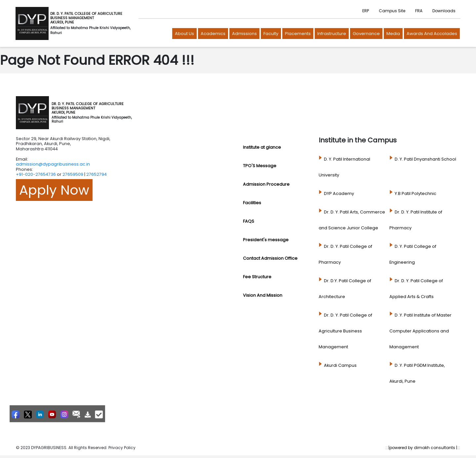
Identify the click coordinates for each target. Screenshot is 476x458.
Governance (366, 34)
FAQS (249, 221)
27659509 (73, 174)
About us (184, 34)
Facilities (252, 203)
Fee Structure (257, 277)
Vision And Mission (263, 295)
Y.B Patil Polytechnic (416, 193)
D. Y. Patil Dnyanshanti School (425, 159)
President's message (266, 240)
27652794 (97, 174)
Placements (298, 34)
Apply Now (54, 190)
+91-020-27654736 (36, 174)
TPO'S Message (260, 166)
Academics (213, 34)
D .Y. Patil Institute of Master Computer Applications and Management (420, 331)
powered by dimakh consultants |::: (425, 448)
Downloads (444, 11)
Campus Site (392, 11)
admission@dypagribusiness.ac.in (53, 164)
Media (393, 34)
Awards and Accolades (432, 34)
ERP (366, 11)
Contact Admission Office (270, 258)
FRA (419, 11)
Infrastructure (332, 34)
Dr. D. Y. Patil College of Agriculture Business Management (345, 331)
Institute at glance (262, 147)
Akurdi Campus (340, 365)
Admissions (244, 34)
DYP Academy (339, 193)
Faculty (271, 34)
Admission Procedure (266, 184)
